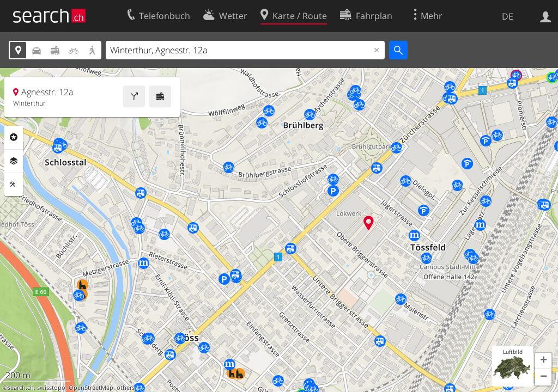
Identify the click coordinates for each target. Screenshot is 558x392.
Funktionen (14, 185)
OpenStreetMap (91, 388)
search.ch (21, 388)
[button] (543, 361)
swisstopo (51, 388)
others (126, 388)
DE (508, 16)
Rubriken (14, 137)
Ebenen (14, 161)
